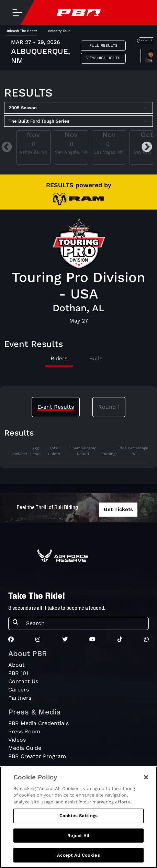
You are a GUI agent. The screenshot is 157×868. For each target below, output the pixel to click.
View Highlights (103, 58)
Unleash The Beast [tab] (21, 31)
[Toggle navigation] (17, 12)
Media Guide (25, 748)
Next (147, 148)
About (16, 665)
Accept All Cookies (78, 858)
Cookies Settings (78, 818)
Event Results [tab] (56, 407)
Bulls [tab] (96, 358)
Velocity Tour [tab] (59, 31)
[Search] (85, 623)
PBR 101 (18, 673)
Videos (17, 740)
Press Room (24, 731)
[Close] (146, 780)
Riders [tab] (59, 358)
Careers (19, 690)
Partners (20, 698)
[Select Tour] (78, 121)
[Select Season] (78, 108)
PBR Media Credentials (38, 723)
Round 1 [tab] (109, 407)
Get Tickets (118, 509)
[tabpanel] (78, 454)
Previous (7, 148)
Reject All (78, 838)
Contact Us (23, 681)
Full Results (103, 46)
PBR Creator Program (37, 756)
